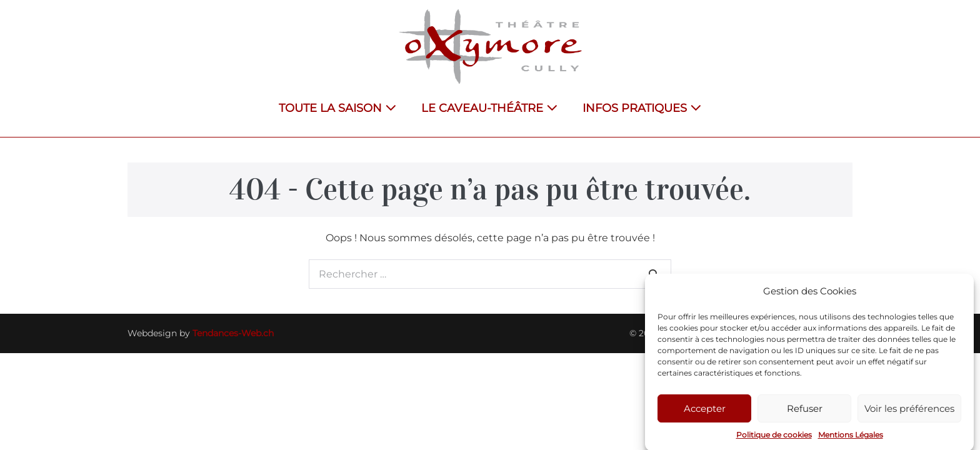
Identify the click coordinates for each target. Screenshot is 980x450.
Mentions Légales (851, 438)
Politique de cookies (774, 438)
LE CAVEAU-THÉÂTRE (489, 108)
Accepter (705, 412)
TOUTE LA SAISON (337, 108)
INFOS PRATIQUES (642, 108)
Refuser (805, 412)
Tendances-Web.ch (233, 333)
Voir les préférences (909, 412)
